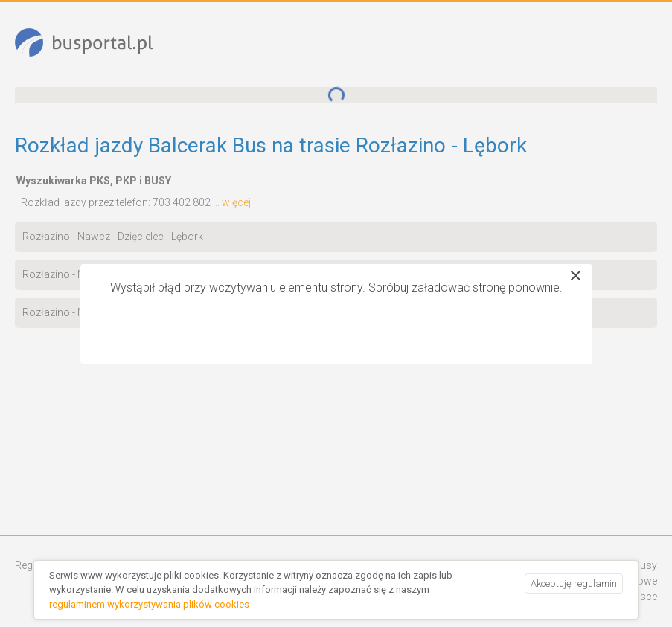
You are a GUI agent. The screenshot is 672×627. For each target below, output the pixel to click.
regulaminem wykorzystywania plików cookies (149, 604)
